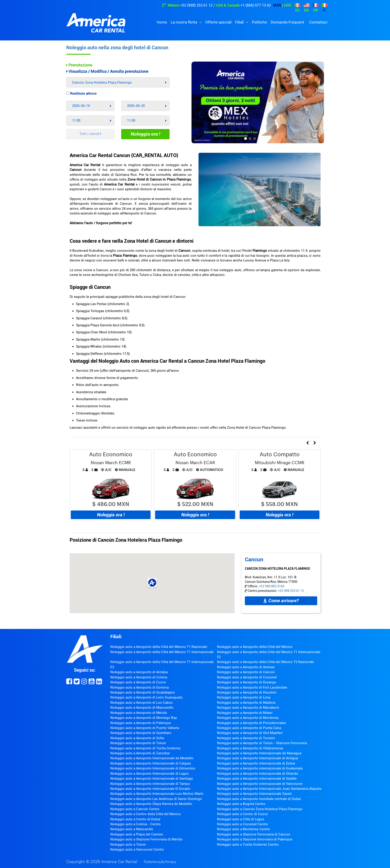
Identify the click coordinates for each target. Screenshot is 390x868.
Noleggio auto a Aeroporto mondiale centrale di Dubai (259, 799)
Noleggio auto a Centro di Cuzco (242, 814)
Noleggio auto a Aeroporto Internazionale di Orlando (258, 774)
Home (162, 22)
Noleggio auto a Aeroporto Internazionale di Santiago (152, 779)
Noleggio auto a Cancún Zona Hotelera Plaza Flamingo (260, 809)
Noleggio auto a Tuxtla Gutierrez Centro (248, 844)
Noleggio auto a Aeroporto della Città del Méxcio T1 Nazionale (159, 647)
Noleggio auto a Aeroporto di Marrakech (248, 708)
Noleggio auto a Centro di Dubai (135, 819)
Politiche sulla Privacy (160, 862)
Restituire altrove (81, 94)
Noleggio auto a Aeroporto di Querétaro (141, 733)
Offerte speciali (218, 22)
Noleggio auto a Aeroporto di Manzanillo (142, 708)
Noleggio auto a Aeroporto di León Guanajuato (147, 697)
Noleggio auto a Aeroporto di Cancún (246, 672)
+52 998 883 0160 (272, 586)
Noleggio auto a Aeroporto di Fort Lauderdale (252, 687)
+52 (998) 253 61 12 (196, 5)
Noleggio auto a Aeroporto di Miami (245, 713)
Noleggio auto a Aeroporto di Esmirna (139, 687)
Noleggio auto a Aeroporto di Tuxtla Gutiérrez (145, 748)
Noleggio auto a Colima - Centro (136, 824)
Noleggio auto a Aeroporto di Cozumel (247, 677)
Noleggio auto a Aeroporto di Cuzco (138, 682)
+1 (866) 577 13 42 (256, 5)
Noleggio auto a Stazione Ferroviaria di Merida (146, 839)
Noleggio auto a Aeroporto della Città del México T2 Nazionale (265, 662)
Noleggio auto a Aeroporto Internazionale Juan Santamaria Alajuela (269, 789)
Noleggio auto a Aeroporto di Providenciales (252, 723)
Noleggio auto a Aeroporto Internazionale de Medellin (152, 758)
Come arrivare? (281, 601)
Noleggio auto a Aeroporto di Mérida (139, 713)
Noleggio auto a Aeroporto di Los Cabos (142, 703)
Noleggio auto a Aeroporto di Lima (244, 697)
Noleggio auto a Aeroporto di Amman (246, 667)
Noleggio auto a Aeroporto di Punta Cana (249, 728)
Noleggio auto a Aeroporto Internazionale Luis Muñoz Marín (157, 794)
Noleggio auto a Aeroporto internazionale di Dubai (256, 763)
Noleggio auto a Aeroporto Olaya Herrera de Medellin (151, 804)
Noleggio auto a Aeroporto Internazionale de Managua (259, 753)
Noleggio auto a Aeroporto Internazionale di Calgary (151, 763)
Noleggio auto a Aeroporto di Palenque (141, 723)
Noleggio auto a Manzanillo (132, 829)
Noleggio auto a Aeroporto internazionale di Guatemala (260, 768)
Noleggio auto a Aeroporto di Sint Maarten (250, 733)
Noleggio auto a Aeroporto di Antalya (139, 672)
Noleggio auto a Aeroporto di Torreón (246, 738)
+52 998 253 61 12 (291, 591)
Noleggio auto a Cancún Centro (135, 809)
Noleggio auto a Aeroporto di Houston (247, 692)
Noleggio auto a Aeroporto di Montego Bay (144, 718)
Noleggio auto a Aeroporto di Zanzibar (140, 753)
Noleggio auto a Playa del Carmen (137, 834)
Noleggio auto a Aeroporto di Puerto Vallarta (145, 728)
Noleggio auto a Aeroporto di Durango (247, 682)
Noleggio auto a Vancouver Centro (137, 849)
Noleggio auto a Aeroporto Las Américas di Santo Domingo (156, 799)
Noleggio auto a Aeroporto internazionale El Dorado (150, 789)
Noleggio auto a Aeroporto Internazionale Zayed (254, 794)
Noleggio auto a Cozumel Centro (242, 824)
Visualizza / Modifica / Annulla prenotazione (107, 71)
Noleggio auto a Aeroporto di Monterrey (248, 718)
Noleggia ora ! (145, 134)
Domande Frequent (287, 22)
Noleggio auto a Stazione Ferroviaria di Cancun (254, 834)
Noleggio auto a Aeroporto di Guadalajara (142, 692)
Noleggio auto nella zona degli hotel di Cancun (117, 48)
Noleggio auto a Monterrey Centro (243, 829)
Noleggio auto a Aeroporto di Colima (139, 677)
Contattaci (318, 22)
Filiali (240, 22)
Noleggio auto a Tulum (128, 844)
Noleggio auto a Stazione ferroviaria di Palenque (255, 839)
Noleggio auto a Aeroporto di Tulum (138, 743)
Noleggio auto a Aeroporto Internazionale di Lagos (150, 774)
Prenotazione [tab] (79, 65)
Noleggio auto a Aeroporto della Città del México (255, 647)
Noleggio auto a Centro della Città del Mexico (146, 814)
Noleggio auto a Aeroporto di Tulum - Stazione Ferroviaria (262, 743)
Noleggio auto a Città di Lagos (241, 819)
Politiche (259, 22)
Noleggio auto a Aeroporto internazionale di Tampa (150, 784)
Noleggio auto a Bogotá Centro (241, 804)
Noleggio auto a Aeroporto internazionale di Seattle (257, 779)
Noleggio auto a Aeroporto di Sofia (137, 738)
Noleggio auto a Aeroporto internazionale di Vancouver (260, 784)
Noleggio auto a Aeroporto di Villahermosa (250, 748)
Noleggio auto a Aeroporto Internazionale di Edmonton (153, 768)
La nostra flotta (184, 22)
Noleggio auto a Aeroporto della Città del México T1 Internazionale (162, 652)
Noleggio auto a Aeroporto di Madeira (246, 703)
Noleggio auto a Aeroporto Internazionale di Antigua (258, 758)
